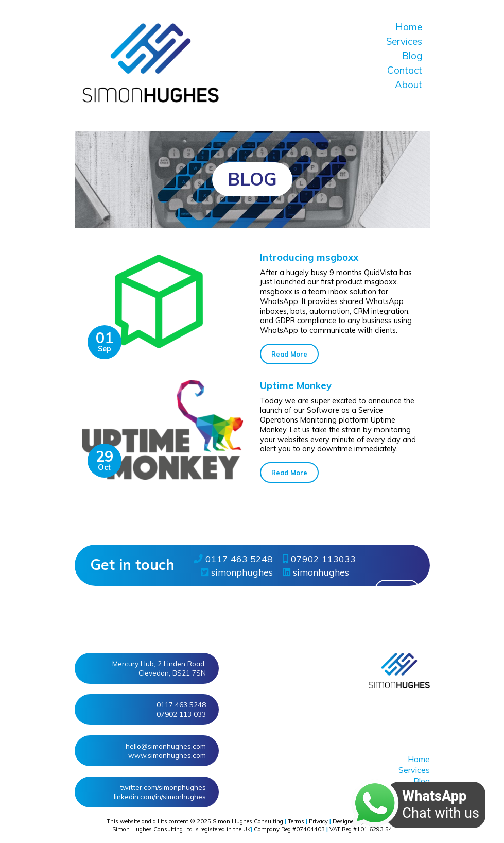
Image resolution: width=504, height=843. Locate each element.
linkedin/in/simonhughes (160, 796)
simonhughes (316, 572)
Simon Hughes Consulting (248, 821)
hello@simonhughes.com (166, 746)
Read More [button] (289, 354)
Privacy (318, 821)
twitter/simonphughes (163, 787)
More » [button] (397, 590)
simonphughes (237, 572)
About (409, 85)
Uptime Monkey (296, 385)
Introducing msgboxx (309, 257)
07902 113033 (319, 559)
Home (409, 27)
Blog (412, 56)
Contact (405, 70)
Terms (296, 821)
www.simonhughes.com (167, 755)
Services (404, 41)
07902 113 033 (181, 714)
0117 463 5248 (233, 559)
